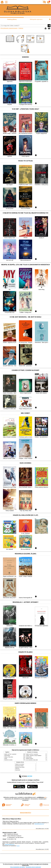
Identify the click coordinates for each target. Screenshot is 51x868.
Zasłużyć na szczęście (20, 764)
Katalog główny (12, 19)
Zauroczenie (18, 770)
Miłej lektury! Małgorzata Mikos (12, 819)
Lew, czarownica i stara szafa (32, 760)
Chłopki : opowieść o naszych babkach (34, 756)
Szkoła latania (7, 756)
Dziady (6, 758)
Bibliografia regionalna (36, 19)
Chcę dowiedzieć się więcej (17, 867)
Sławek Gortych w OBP (9, 833)
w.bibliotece (41, 797)
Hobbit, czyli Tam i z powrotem (10, 754)
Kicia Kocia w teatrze (19, 766)
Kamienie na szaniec (8, 760)
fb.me (18, 846)
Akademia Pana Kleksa (20, 767)
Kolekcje (21, 28)
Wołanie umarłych (30, 758)
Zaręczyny (17, 769)
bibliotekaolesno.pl (39, 824)
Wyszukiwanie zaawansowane (9, 28)
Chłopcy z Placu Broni (9, 757)
